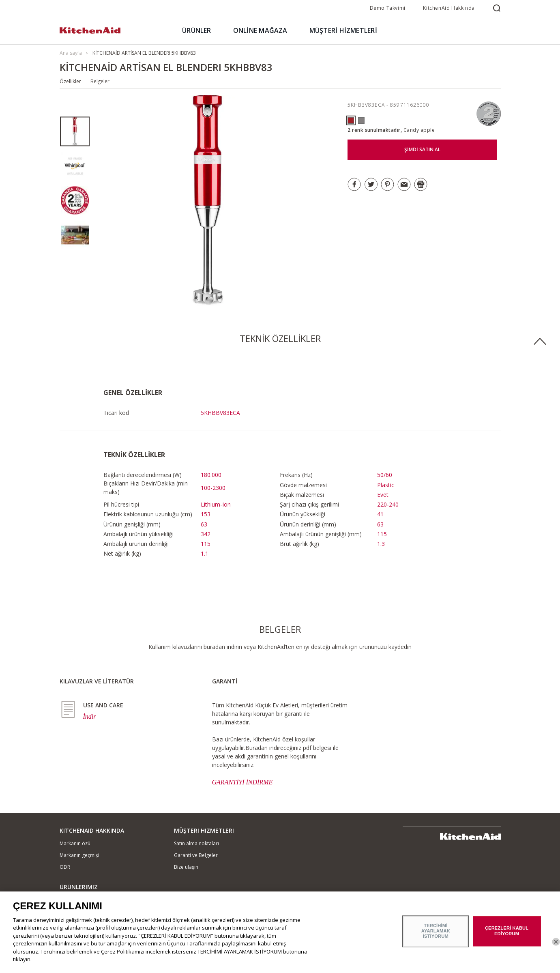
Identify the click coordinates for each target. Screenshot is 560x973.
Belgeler (100, 81)
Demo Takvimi (388, 8)
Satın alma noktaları (196, 843)
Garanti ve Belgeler (196, 855)
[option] (75, 132)
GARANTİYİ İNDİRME (242, 782)
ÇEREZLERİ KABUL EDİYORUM (507, 935)
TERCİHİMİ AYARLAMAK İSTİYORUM (436, 935)
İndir (90, 716)
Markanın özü (75, 843)
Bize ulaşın (186, 867)
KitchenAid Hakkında (449, 8)
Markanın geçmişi (79, 855)
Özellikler (70, 81)
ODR (65, 867)
